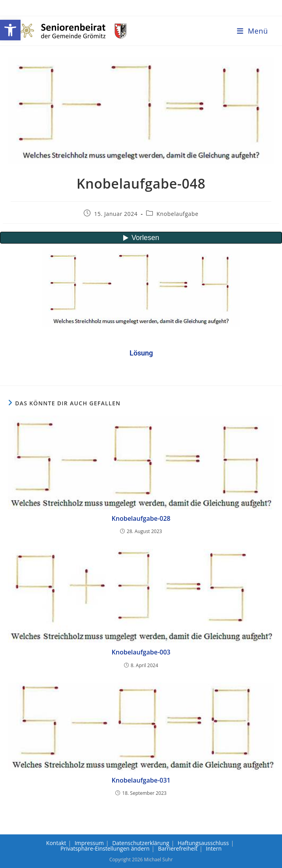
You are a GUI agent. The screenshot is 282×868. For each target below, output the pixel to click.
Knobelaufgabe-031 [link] (141, 780)
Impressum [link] (89, 843)
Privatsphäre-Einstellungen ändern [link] (105, 848)
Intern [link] (214, 848)
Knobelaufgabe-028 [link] (141, 518)
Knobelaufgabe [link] (177, 214)
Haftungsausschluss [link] (203, 843)
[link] (10, 30)
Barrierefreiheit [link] (178, 848)
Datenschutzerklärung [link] (141, 843)
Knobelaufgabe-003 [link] (141, 652)
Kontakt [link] (56, 843)
